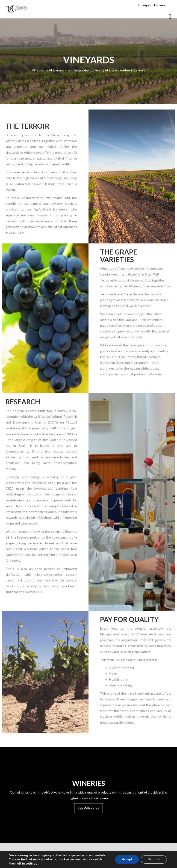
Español (160, 5)
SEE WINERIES (89, 808)
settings (31, 864)
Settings (154, 859)
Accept (127, 859)
